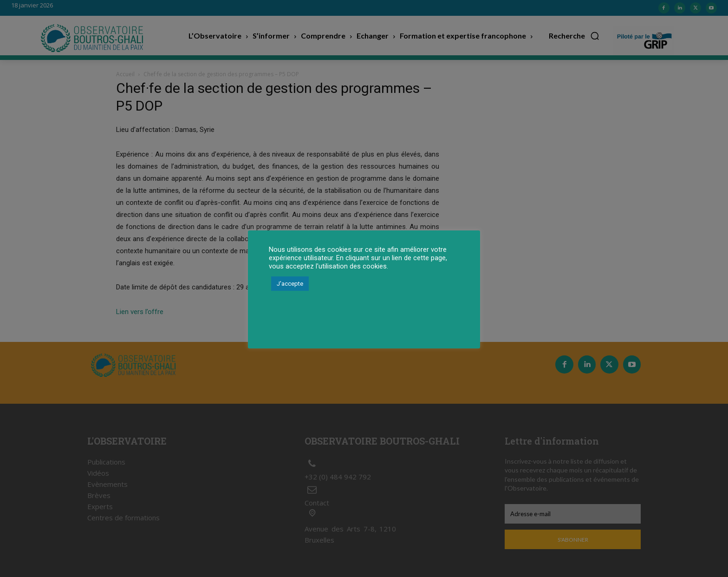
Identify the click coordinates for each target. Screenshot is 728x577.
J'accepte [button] (290, 284)
